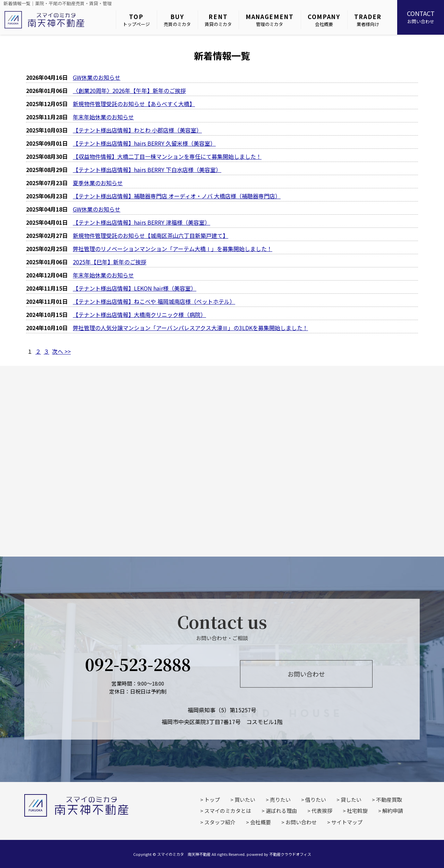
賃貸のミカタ (218, 20)
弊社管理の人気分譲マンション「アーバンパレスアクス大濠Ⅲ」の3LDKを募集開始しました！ (190, 328)
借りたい (316, 800)
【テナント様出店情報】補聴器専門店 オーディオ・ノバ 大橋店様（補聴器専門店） (177, 196)
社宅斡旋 (357, 811)
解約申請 (393, 811)
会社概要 (324, 20)
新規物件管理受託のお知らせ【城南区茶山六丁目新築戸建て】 (151, 235)
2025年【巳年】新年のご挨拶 (110, 262)
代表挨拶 (322, 811)
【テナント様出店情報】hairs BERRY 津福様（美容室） (142, 222)
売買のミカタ (177, 20)
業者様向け (368, 20)
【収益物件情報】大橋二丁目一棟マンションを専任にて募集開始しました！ (167, 156)
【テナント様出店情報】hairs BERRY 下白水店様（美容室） (147, 170)
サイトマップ (347, 822)
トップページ (136, 20)
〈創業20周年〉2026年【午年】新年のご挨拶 (129, 91)
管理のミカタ (270, 20)
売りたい (280, 800)
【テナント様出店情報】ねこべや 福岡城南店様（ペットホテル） (154, 301)
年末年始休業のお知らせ (103, 117)
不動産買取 (389, 800)
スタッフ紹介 (220, 822)
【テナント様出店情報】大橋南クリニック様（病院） (139, 315)
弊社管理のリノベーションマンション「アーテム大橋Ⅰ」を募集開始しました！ (173, 249)
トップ (212, 800)
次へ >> (61, 351)
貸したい (351, 800)
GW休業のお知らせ (97, 77)
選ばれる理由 (281, 811)
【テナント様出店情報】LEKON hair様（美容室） (135, 288)
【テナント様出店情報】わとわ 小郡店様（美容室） (137, 130)
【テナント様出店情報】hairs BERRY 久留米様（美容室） (144, 143)
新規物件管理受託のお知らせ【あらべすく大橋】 (134, 104)
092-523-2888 (138, 664)
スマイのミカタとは (228, 811)
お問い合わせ (421, 17)
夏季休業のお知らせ (98, 183)
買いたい (245, 800)
